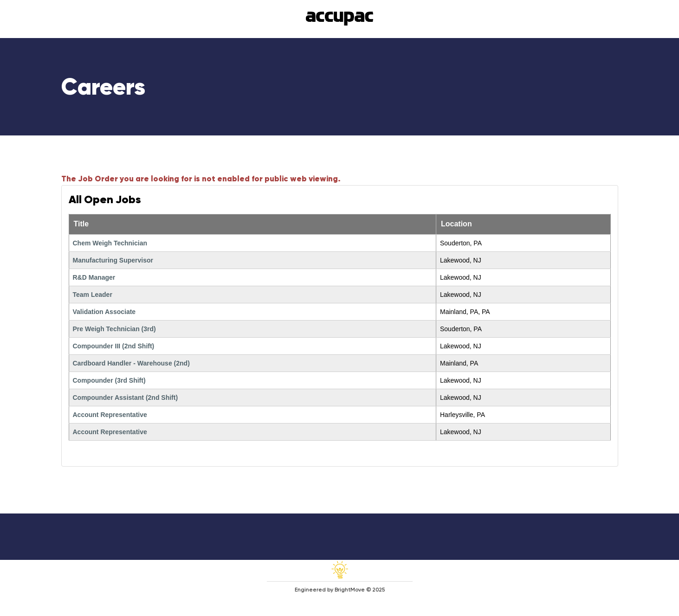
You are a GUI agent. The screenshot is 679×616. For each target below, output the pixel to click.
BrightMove (350, 590)
